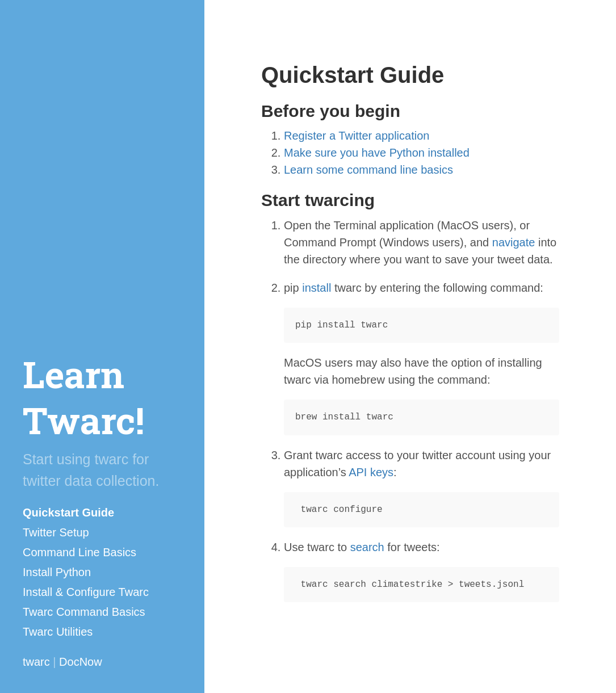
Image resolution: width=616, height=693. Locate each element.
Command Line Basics (79, 552)
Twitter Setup (56, 532)
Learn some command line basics (368, 170)
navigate (514, 242)
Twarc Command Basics (84, 612)
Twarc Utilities (58, 632)
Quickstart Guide (68, 513)
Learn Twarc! (83, 397)
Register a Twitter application (357, 136)
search (367, 547)
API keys (371, 472)
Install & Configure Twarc (86, 592)
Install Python (57, 572)
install (317, 288)
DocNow (81, 662)
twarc (36, 662)
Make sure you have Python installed (377, 153)
